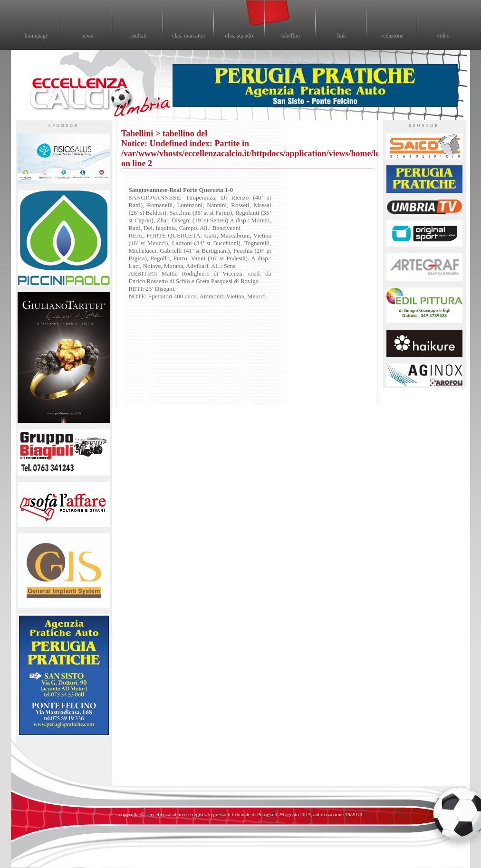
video (443, 36)
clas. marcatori (189, 36)
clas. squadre (240, 36)
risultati (138, 36)
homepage (36, 36)
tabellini (291, 36)
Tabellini (137, 134)
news (87, 36)
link (342, 36)
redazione (392, 36)
